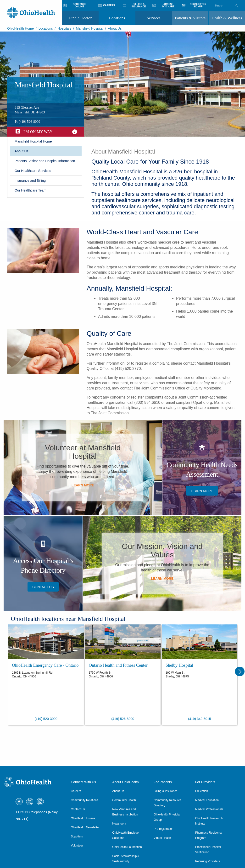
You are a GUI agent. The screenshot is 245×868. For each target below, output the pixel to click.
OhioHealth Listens (83, 818)
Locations (117, 18)
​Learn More (83, 485)
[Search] (237, 5)
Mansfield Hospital (89, 28)
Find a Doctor (80, 18)
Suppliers (77, 836)
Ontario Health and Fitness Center (118, 665)
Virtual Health (162, 838)
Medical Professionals (209, 809)
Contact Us (43, 587)
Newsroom (119, 824)
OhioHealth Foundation (127, 847)
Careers (76, 791)
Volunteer (77, 846)
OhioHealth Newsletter (85, 827)
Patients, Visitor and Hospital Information (45, 161)
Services (154, 18)
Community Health (124, 800)
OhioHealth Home (20, 28)
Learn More (162, 579)
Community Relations (84, 800)
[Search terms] (226, 5)
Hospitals (64, 28)
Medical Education (207, 800)
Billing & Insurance (166, 791)
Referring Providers (208, 861)
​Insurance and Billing (30, 181)
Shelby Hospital (179, 665)
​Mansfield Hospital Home (33, 141)
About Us (22, 151)
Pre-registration (164, 829)
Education (202, 791)
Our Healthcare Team (31, 190)
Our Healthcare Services (33, 171)
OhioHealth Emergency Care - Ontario (45, 665)
